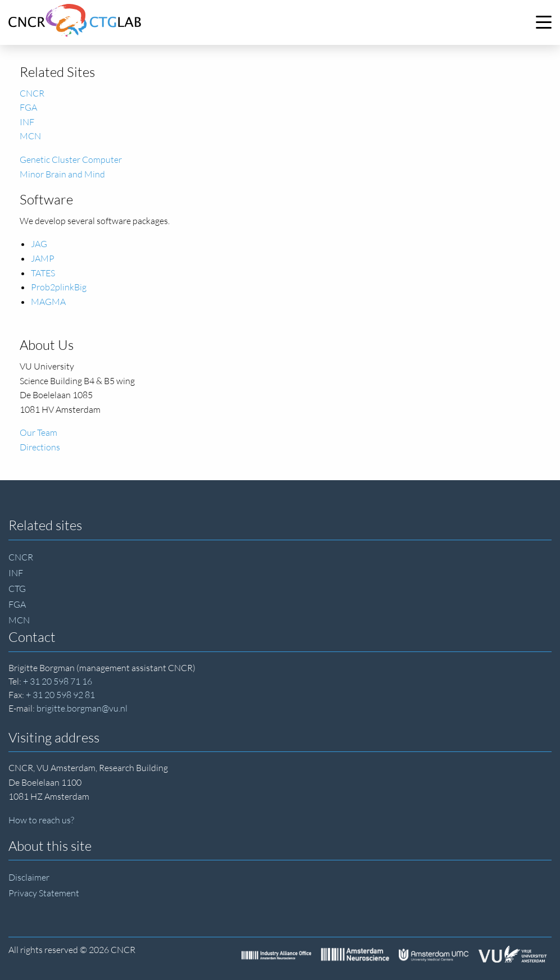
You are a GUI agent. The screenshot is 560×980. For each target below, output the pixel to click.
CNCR (32, 93)
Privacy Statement (44, 893)
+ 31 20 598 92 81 (60, 695)
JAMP (43, 258)
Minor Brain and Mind (62, 174)
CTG (17, 589)
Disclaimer (29, 877)
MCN (30, 136)
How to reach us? (41, 820)
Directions (40, 447)
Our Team (38, 432)
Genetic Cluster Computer (71, 159)
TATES (43, 273)
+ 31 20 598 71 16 (58, 681)
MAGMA (48, 302)
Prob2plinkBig (59, 287)
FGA (28, 107)
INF (27, 122)
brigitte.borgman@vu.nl (82, 708)
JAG (39, 244)
